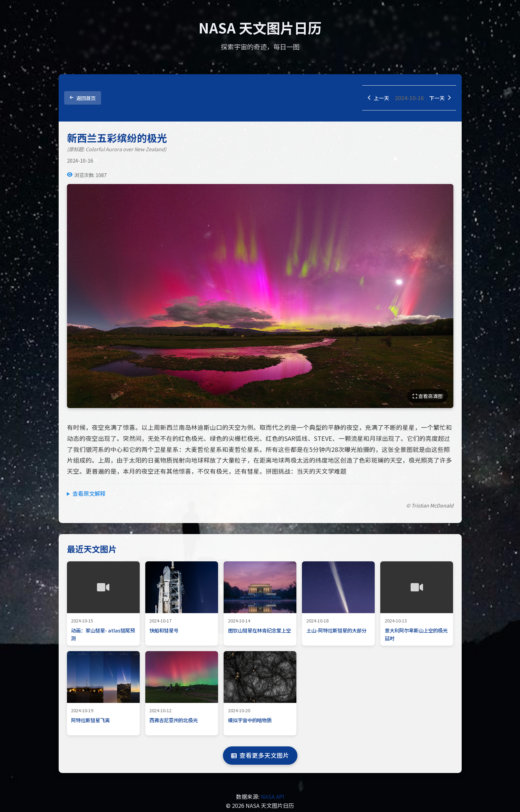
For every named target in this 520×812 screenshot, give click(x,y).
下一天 (439, 98)
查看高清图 (428, 397)
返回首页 (83, 98)
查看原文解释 (89, 494)
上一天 (376, 98)
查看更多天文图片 (260, 756)
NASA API (273, 797)
